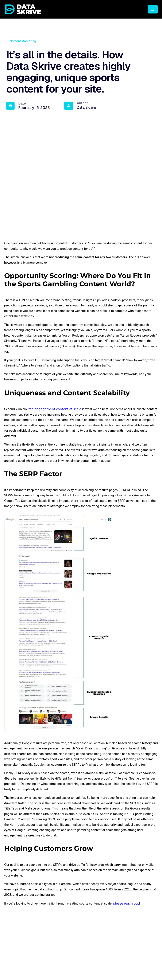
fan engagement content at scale (55, 436)
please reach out (126, 930)
